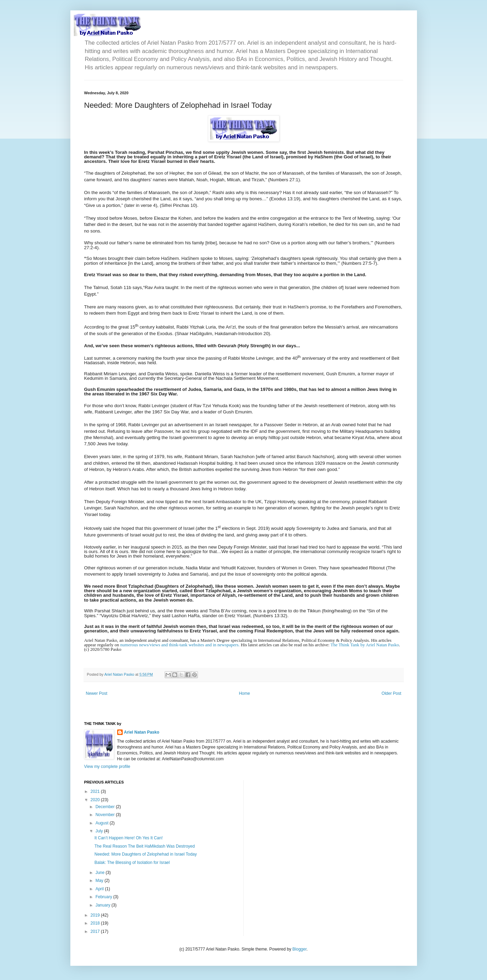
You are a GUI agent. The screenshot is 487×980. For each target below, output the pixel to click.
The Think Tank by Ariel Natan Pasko (364, 645)
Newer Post (97, 693)
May (100, 881)
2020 (96, 800)
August (102, 823)
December (106, 807)
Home (244, 693)
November (106, 815)
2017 (96, 931)
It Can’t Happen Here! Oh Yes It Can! (128, 838)
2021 (96, 791)
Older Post (392, 693)
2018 (96, 923)
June (100, 873)
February (104, 897)
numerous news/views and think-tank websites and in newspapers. (180, 645)
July (100, 831)
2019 (96, 915)
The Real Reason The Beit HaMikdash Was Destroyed (144, 846)
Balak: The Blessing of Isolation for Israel (132, 863)
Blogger (300, 949)
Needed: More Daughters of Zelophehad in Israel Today (145, 854)
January (103, 905)
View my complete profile (107, 767)
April (100, 889)
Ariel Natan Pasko (142, 732)
